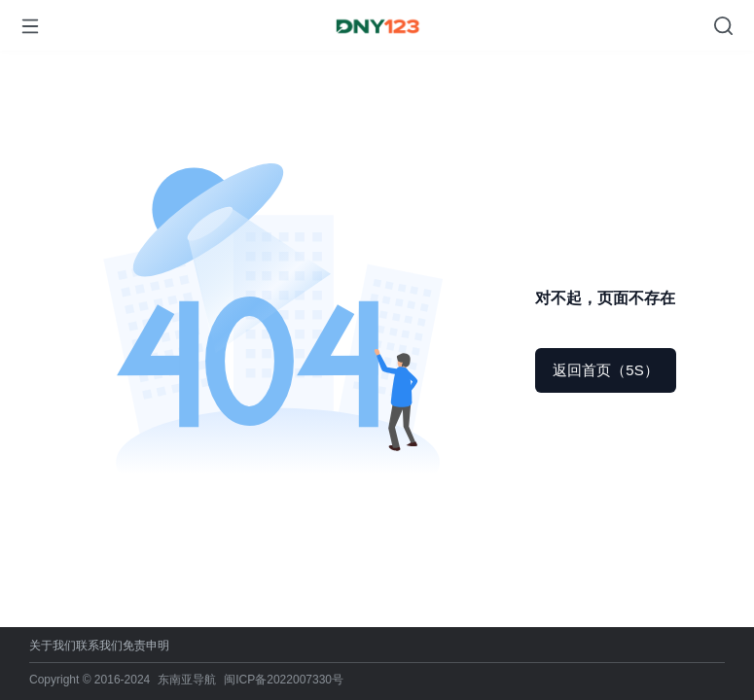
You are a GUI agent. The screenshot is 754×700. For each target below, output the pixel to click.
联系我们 (99, 646)
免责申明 (146, 646)
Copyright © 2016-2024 (90, 680)
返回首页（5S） (605, 370)
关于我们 (53, 646)
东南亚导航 (187, 680)
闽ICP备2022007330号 (284, 680)
